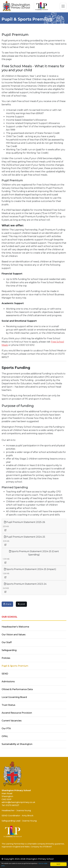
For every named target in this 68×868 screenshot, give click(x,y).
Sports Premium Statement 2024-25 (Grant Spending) (34, 553)
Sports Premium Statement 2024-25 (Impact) (30, 569)
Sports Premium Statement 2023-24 (25, 584)
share (7, 604)
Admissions (8, 682)
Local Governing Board (14, 697)
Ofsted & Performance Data (17, 689)
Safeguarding (9, 650)
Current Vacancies (12, 721)
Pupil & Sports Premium (15, 666)
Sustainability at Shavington (17, 744)
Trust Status (8, 705)
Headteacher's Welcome (15, 627)
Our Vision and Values (14, 635)
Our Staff (7, 642)
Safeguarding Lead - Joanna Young (19, 821)
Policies (6, 658)
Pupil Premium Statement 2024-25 (25, 537)
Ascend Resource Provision (17, 713)
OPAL (5, 736)
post (21, 604)
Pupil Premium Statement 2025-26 (25, 522)
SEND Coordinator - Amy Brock (17, 816)
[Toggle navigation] (63, 6)
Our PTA (6, 728)
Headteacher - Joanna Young (16, 810)
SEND (5, 674)
